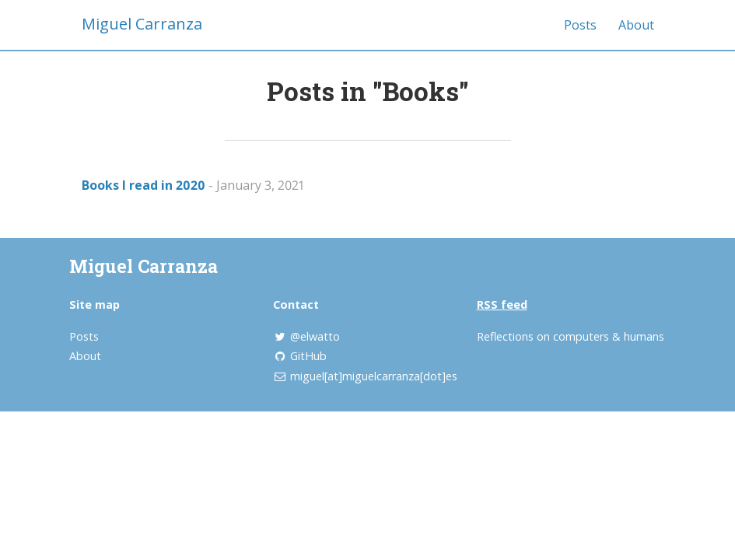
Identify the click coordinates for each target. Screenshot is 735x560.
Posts (580, 25)
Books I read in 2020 (143, 185)
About (636, 25)
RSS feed (502, 304)
